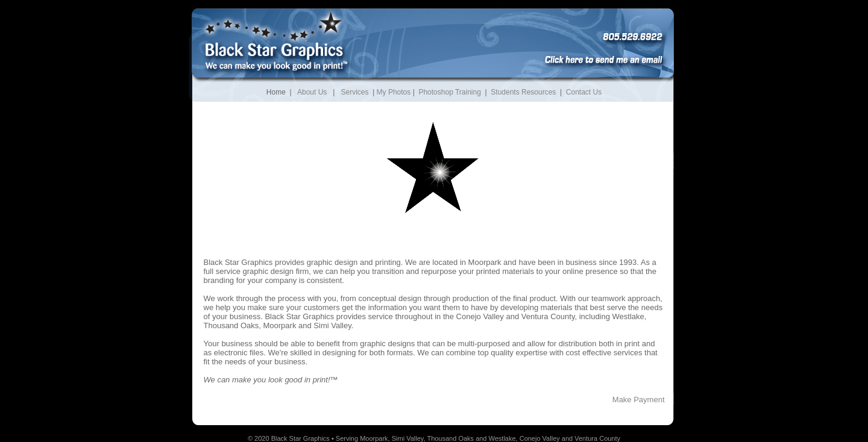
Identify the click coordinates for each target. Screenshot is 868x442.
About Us (312, 92)
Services (354, 92)
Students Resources (523, 92)
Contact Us (584, 92)
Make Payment (639, 400)
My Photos (394, 92)
